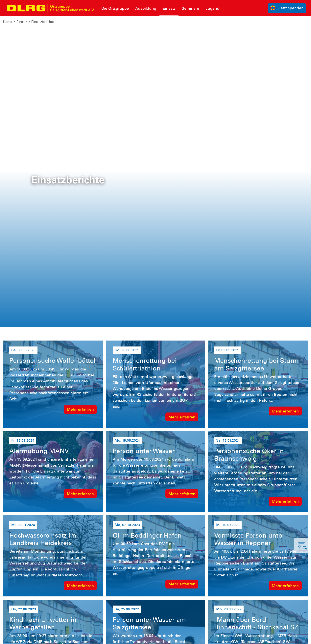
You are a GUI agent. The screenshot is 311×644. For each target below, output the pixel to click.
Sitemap (52, 638)
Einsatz (22, 22)
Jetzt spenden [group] (287, 8)
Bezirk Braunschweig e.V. (288, 638)
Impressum (13, 638)
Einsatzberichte (43, 22)
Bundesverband (199, 638)
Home (8, 22)
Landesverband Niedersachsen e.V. (240, 638)
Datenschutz (34, 638)
